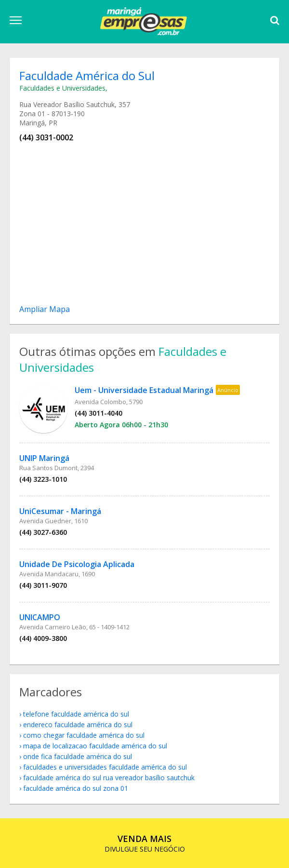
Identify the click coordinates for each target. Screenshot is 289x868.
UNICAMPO (40, 617)
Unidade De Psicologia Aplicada (77, 564)
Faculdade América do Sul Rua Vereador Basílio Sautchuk (109, 778)
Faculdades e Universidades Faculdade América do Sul (105, 767)
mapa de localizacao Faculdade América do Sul (95, 746)
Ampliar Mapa (45, 309)
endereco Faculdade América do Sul (78, 725)
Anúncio (228, 390)
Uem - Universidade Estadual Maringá (144, 390)
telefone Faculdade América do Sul (76, 714)
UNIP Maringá (44, 458)
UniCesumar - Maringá (60, 511)
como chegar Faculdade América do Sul (84, 735)
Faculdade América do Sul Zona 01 (76, 788)
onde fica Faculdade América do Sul (78, 756)
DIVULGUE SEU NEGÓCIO (145, 843)
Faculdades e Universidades (62, 88)
